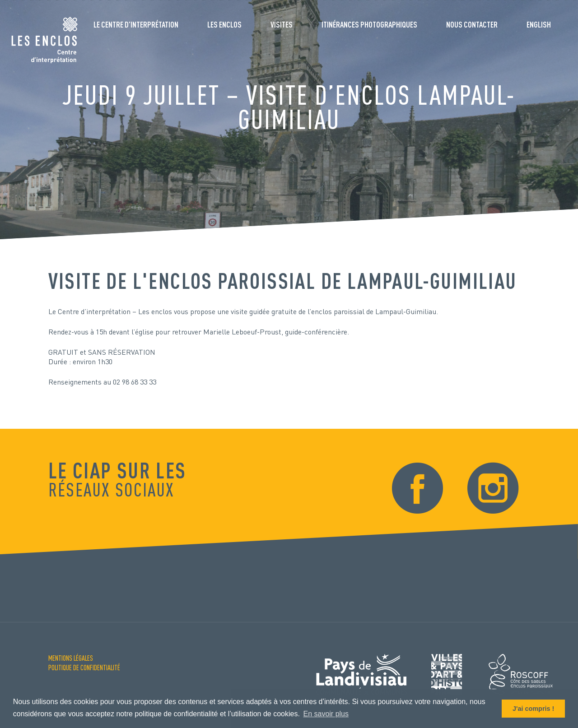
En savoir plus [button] (326, 714)
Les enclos (224, 24)
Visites (282, 24)
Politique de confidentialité (84, 668)
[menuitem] (539, 28)
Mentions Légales (71, 658)
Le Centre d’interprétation (136, 24)
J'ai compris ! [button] (533, 709)
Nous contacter (472, 24)
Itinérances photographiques (369, 24)
